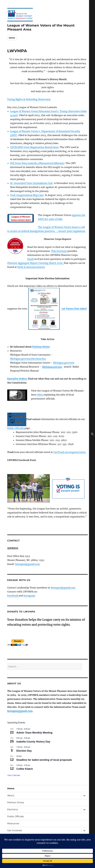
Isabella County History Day (33, 742)
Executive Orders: (17, 379)
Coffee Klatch (25, 769)
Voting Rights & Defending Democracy (29, 99)
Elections (12, 809)
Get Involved (14, 830)
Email (30, 259)
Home (11, 788)
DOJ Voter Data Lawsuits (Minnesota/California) (37, 163)
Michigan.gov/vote (64, 363)
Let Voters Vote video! (74, 309)
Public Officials (16, 428)
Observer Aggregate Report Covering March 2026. (36, 263)
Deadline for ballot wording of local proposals (44, 760)
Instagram (29, 596)
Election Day (24, 751)
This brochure (59, 251)
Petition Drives (41, 347)
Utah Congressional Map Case (27, 195)
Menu (12, 38)
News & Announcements (31, 267)
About (11, 795)
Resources (13, 823)
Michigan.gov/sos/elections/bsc (28, 359)
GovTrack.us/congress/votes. (70, 452)
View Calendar (14, 775)
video (40, 395)
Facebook (13, 596)
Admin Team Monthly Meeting (34, 733)
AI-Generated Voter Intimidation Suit (31, 183)
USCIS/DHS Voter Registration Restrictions (34, 147)
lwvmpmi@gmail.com (27, 564)
